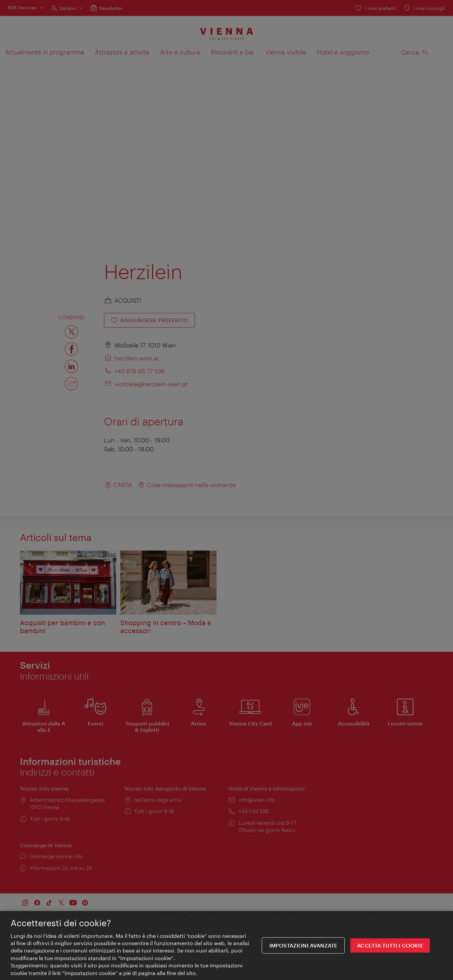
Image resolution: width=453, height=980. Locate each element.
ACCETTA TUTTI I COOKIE (390, 946)
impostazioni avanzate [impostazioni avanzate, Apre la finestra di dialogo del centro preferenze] (303, 946)
